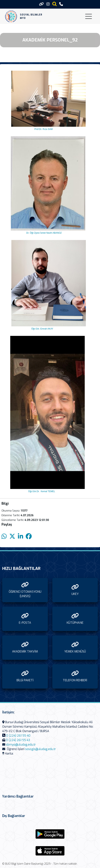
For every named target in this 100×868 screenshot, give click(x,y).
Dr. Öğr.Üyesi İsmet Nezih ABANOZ (44, 233)
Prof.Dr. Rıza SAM (43, 129)
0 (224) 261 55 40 (18, 736)
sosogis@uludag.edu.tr (41, 749)
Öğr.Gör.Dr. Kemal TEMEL (41, 491)
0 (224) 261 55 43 (18, 740)
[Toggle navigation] (89, 16)
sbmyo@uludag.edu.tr (21, 745)
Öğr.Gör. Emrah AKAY (42, 329)
